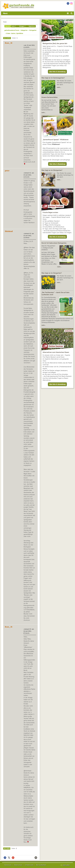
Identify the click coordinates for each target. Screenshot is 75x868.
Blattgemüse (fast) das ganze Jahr (55, 43)
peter (7, 171)
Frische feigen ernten (50, 212)
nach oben (66, 865)
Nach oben (7, 848)
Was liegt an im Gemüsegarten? (53, 78)
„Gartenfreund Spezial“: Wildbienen (56, 140)
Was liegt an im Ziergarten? (52, 273)
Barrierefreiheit (41, 865)
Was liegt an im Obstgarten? (52, 170)
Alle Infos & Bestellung (57, 164)
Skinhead (9, 231)
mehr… (59, 87)
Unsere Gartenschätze (49, 97)
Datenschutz (18, 865)
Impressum (8, 865)
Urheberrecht (29, 865)
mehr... (44, 325)
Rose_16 (9, 43)
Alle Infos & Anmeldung (57, 72)
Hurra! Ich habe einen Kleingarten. (54, 243)
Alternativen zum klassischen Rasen (56, 352)
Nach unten (7, 38)
